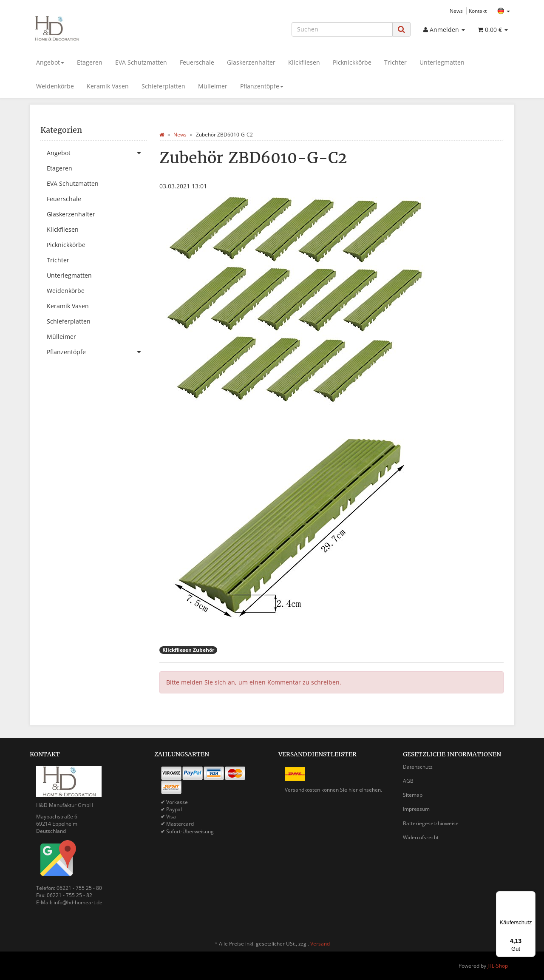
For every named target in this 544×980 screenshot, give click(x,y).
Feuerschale (197, 62)
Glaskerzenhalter (251, 62)
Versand (320, 944)
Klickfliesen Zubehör (188, 650)
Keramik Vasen (108, 86)
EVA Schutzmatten (141, 62)
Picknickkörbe (352, 62)
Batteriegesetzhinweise (431, 823)
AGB (408, 781)
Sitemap (413, 795)
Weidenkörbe (55, 86)
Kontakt (478, 11)
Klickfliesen (304, 62)
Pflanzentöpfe (262, 86)
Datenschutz (418, 767)
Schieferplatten (163, 86)
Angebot (50, 62)
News (456, 11)
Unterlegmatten (442, 62)
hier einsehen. (365, 790)
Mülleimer (213, 86)
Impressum (416, 809)
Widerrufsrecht (421, 837)
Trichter (395, 62)
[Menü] (530, 896)
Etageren (90, 62)
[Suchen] (342, 29)
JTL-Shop (498, 966)
